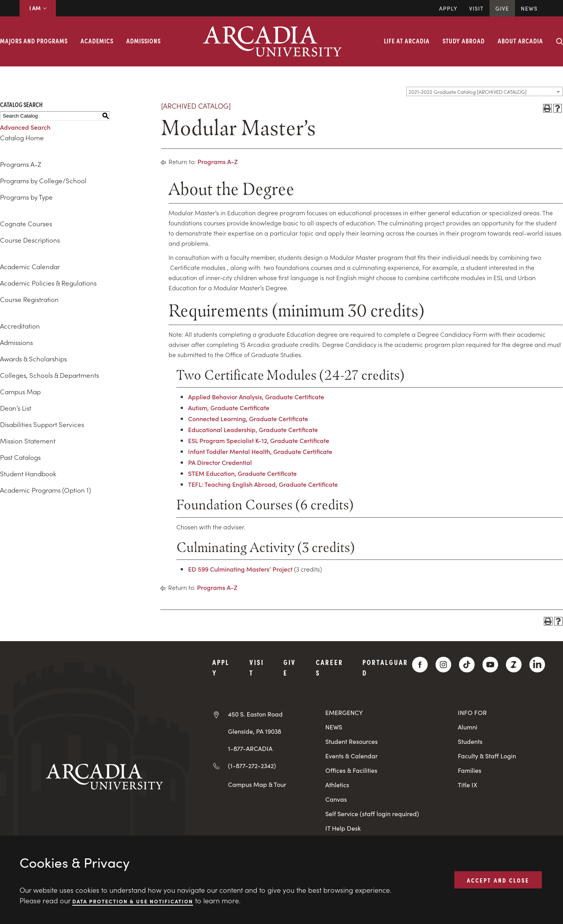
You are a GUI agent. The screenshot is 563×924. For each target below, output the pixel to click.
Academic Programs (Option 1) (46, 490)
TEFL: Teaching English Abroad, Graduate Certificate (263, 484)
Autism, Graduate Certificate (229, 407)
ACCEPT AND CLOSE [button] (498, 879)
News (529, 8)
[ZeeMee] (514, 665)
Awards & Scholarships (33, 359)
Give (502, 8)
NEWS (334, 727)
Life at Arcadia (407, 41)
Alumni (468, 727)
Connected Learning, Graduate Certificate (248, 418)
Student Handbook (28, 474)
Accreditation (20, 326)
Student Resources (351, 741)
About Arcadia (520, 41)
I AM (38, 8)
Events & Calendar (351, 756)
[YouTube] (490, 665)
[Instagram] (443, 665)
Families (470, 770)
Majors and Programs (34, 41)
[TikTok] (467, 665)
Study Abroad (464, 41)
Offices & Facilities (351, 770)
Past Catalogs (20, 457)
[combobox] (484, 91)
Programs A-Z (21, 164)
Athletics (337, 785)
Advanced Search (25, 127)
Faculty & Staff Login (487, 756)
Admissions (143, 41)
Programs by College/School (43, 181)
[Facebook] (420, 665)
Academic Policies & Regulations (48, 283)
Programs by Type (26, 197)
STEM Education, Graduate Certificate (242, 473)
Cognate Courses (26, 223)
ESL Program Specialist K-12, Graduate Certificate (259, 440)
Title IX (468, 785)
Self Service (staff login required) (372, 814)
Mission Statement (28, 441)
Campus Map (20, 391)
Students (470, 741)
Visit (476, 8)
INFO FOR (472, 712)
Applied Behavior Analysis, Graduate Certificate (256, 397)
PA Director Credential (220, 462)
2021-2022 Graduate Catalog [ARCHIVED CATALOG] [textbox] (468, 92)
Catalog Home (22, 138)
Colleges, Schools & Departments (49, 375)
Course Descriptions (30, 240)
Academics (97, 41)
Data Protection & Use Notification (133, 901)
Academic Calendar (30, 266)
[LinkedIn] (537, 665)
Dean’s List (16, 408)
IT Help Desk (343, 828)
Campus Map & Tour (257, 784)
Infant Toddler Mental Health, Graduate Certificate (260, 451)
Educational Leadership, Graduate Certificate (253, 429)
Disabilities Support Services (42, 424)
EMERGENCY (344, 712)
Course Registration (29, 299)
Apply (448, 8)
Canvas (336, 799)
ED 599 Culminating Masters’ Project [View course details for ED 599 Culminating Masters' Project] (240, 569)
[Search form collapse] (559, 41)
